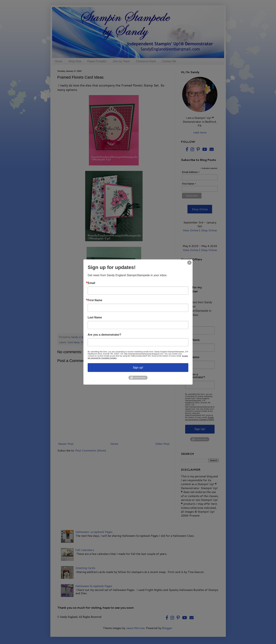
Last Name (95, 317)
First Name (95, 300)
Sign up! (138, 367)
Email (91, 283)
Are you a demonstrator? (104, 335)
